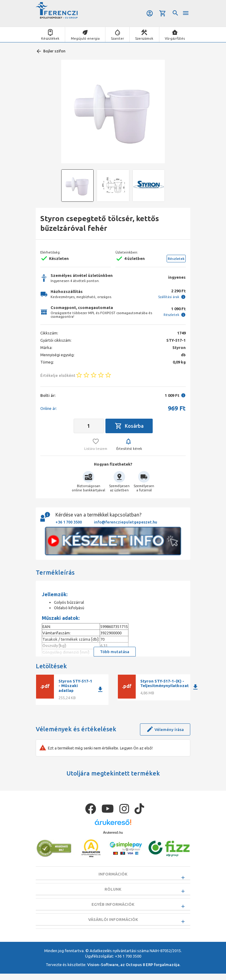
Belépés (150, 13)
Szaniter (117, 38)
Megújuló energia (85, 38)
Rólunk (113, 891)
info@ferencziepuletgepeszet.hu (126, 522)
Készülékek (50, 38)
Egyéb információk (113, 908)
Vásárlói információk (113, 924)
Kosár (163, 13)
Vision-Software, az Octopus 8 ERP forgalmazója (133, 971)
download (100, 689)
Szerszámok (144, 38)
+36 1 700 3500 (69, 522)
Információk (113, 874)
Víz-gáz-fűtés (175, 38)
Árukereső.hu (113, 832)
